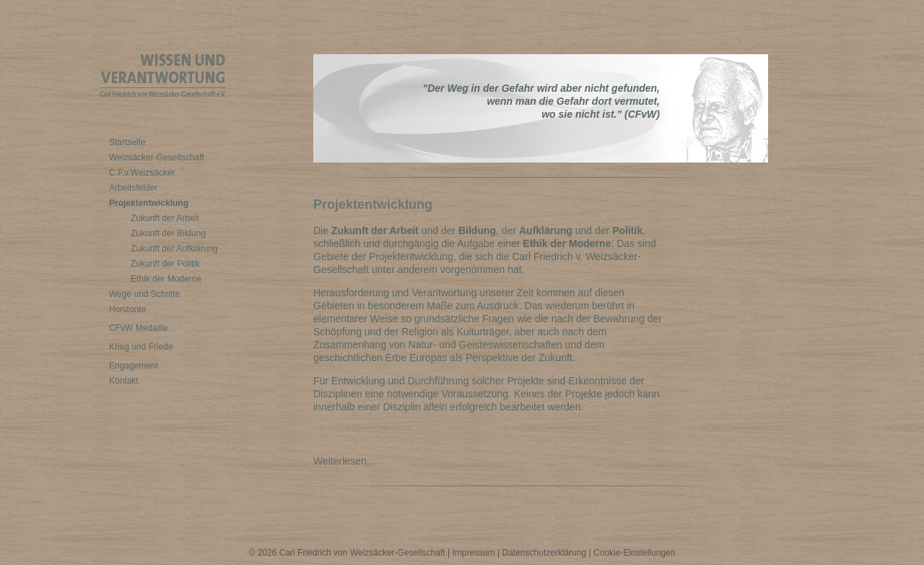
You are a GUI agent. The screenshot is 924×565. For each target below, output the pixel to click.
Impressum (473, 553)
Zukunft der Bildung (168, 233)
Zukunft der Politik (165, 264)
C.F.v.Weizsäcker (142, 173)
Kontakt (124, 381)
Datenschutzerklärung (545, 553)
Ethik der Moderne (166, 279)
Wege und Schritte (145, 294)
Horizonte (127, 309)
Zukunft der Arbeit (165, 218)
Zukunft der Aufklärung (174, 249)
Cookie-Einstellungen (634, 553)
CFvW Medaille (138, 328)
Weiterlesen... (347, 461)
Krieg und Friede (141, 347)
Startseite (127, 142)
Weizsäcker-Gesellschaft (157, 158)
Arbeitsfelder (133, 188)
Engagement (134, 366)
